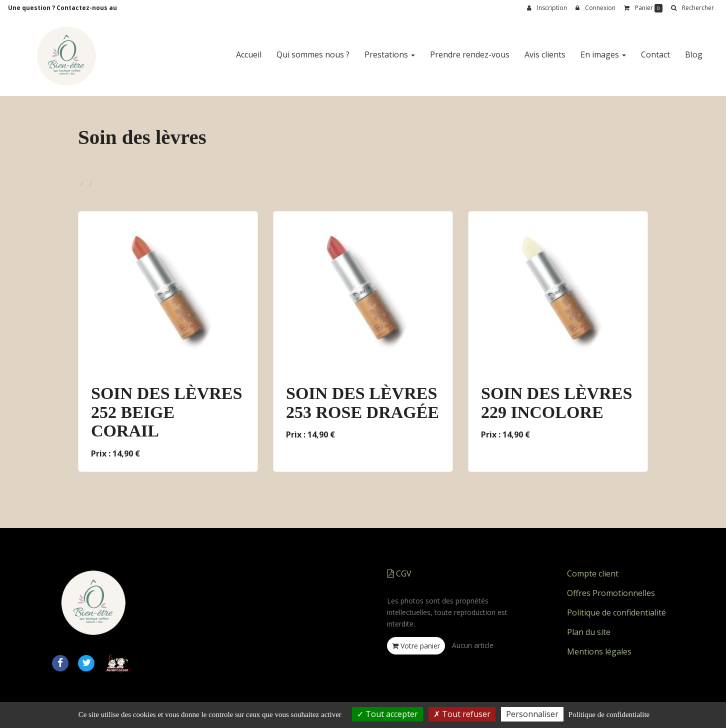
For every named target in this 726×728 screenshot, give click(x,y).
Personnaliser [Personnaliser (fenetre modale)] (532, 714)
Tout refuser (462, 714)
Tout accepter (387, 714)
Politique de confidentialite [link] (609, 714)
